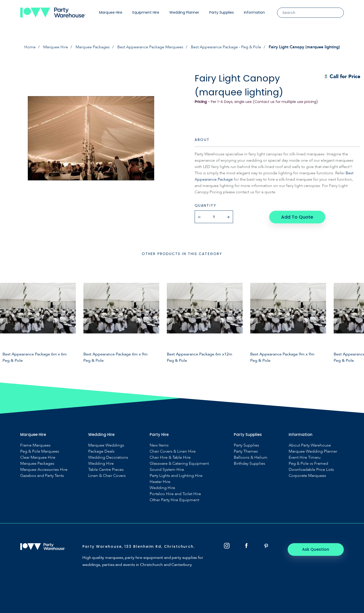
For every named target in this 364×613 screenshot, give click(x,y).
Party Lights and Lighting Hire (176, 475)
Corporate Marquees (307, 475)
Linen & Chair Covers (107, 475)
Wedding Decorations (108, 457)
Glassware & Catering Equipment (179, 463)
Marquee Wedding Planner (313, 451)
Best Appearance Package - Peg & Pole (226, 47)
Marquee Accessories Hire (44, 469)
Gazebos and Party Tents (42, 475)
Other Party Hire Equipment (174, 500)
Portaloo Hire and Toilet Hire (175, 494)
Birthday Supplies (249, 463)
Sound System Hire (167, 469)
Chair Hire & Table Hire (170, 457)
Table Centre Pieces (106, 469)
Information (254, 12)
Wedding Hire (101, 463)
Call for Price (342, 77)
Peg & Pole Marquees (40, 451)
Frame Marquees (35, 445)
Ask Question (316, 549)
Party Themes (246, 451)
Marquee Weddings (106, 445)
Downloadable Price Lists (311, 469)
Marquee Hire (111, 12)
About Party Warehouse (310, 445)
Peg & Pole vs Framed (308, 463)
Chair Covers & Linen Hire (173, 451)
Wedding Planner (184, 12)
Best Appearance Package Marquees (150, 47)
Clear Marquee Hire (38, 457)
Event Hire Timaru (305, 457)
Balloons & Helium (251, 457)
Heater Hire (160, 482)
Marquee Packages (93, 47)
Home (30, 47)
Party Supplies (222, 12)
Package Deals (101, 451)
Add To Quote (297, 217)
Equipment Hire (146, 12)
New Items (159, 445)
